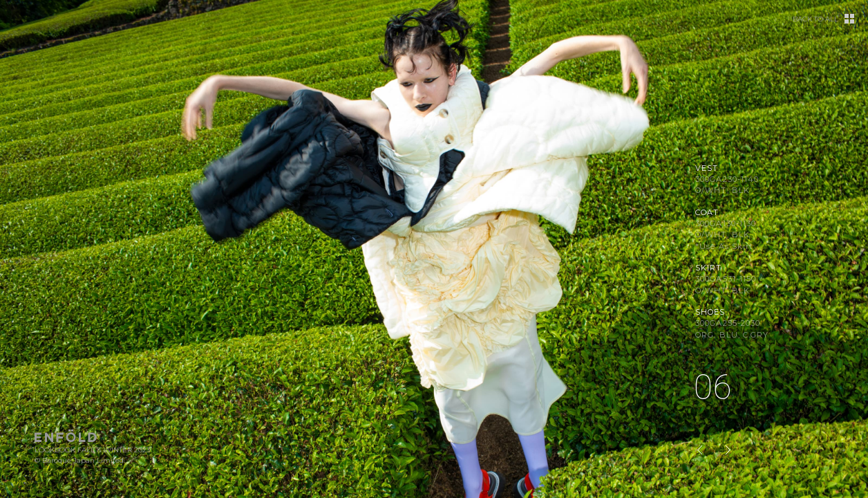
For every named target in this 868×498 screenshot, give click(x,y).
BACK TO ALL (815, 19)
